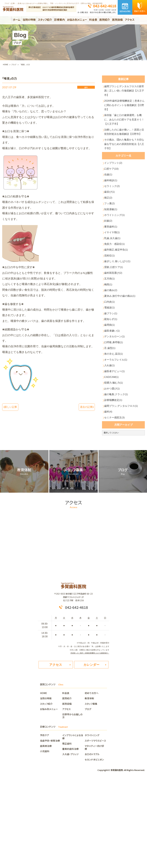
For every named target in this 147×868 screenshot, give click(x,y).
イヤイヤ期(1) (114, 273)
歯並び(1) (111, 224)
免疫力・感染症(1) (116, 288)
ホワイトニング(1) (116, 252)
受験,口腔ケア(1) (115, 316)
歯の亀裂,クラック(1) (118, 472)
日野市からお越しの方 (72, 803)
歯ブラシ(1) (112, 373)
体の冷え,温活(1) (115, 423)
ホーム (17, 20)
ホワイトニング (92, 822)
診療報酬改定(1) (115, 480)
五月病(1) (111, 330)
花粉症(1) (111, 302)
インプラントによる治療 (73, 824)
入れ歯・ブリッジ (70, 841)
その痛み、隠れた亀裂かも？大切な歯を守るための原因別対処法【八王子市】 (124, 167)
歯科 (86, 88)
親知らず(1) (112, 380)
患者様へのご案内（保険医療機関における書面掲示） (88, 738)
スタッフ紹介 (45, 20)
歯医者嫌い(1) (114, 394)
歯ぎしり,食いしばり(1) (120, 309)
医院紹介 (105, 20)
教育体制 (89, 785)
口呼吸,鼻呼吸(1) (115, 409)
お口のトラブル (92, 841)
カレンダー (91, 751)
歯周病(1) (111, 387)
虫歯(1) (109, 202)
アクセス (130, 20)
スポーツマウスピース (95, 827)
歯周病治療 (46, 833)
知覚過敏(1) (112, 245)
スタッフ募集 (91, 790)
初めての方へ (92, 780)
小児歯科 (45, 838)
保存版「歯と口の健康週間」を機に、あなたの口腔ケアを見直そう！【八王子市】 (124, 130)
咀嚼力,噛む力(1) (115, 458)
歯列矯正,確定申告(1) (118, 295)
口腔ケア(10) (113, 195)
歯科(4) (109, 494)
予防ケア (45, 822)
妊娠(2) (109, 259)
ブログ (88, 796)
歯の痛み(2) (112, 345)
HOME (45, 780)
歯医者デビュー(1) (116, 444)
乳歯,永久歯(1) (114, 281)
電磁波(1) (111, 366)
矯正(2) (109, 231)
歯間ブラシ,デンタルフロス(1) (124, 487)
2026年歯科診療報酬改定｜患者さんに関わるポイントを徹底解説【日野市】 (125, 111)
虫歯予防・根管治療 (50, 827)
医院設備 (117, 20)
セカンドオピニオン (94, 846)
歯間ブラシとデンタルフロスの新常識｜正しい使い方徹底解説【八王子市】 (124, 93)
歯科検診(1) (112, 209)
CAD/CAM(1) (113, 451)
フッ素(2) (111, 238)
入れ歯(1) (111, 437)
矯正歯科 (67, 830)
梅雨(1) (109, 338)
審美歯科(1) (112, 266)
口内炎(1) (111, 359)
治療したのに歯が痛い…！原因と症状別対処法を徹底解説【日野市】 (124, 148)
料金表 (93, 20)
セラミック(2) (114, 217)
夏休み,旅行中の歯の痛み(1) (122, 352)
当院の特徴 (29, 20)
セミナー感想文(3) (116, 501)
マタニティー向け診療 (94, 834)
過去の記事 (85, 407)
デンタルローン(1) (116, 401)
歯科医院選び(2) (115, 323)
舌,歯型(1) (111, 416)
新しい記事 (12, 407)
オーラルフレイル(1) (118, 430)
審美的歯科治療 (70, 836)
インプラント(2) (115, 188)
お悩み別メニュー (77, 20)
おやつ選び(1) (114, 465)
